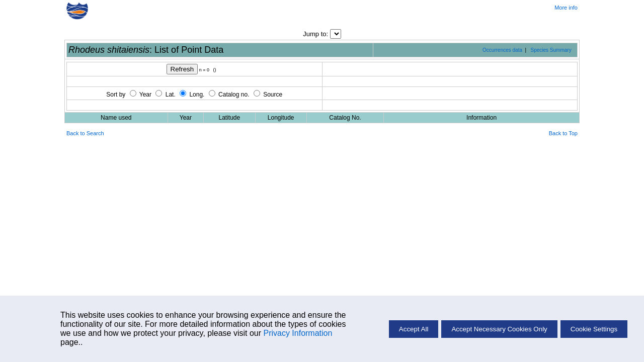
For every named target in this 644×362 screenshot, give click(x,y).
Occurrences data (502, 50)
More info (566, 8)
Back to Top (563, 133)
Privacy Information (298, 333)
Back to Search (85, 133)
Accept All (414, 329)
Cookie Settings (594, 329)
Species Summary (551, 50)
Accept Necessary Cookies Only (499, 329)
